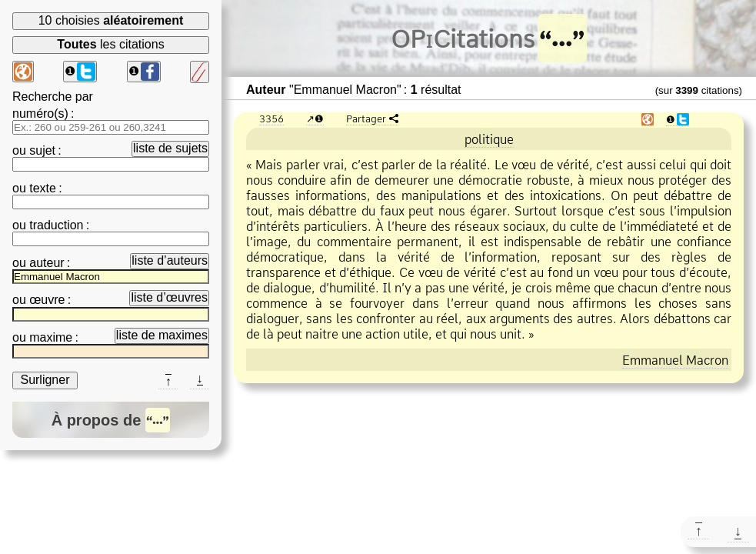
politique (489, 139)
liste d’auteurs (170, 260)
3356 (271, 118)
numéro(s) (40, 113)
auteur (47, 263)
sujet (42, 150)
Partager (366, 118)
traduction (56, 225)
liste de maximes (162, 335)
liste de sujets (170, 148)
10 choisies (111, 20)
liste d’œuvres (169, 297)
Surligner (45, 380)
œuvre (47, 300)
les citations (110, 44)
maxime (51, 337)
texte (43, 188)
